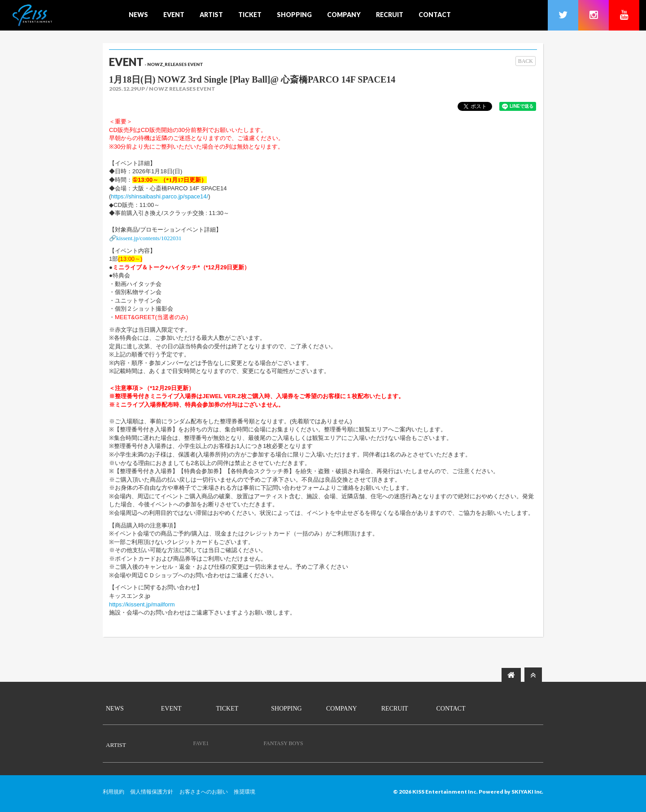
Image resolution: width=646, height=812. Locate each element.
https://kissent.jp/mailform (142, 604)
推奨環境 (244, 792)
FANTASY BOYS (284, 743)
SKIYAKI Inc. (527, 792)
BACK (526, 61)
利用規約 (113, 792)
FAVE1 (201, 743)
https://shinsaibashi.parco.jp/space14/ (159, 196)
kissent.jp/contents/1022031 (149, 238)
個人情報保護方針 (152, 792)
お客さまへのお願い (204, 792)
